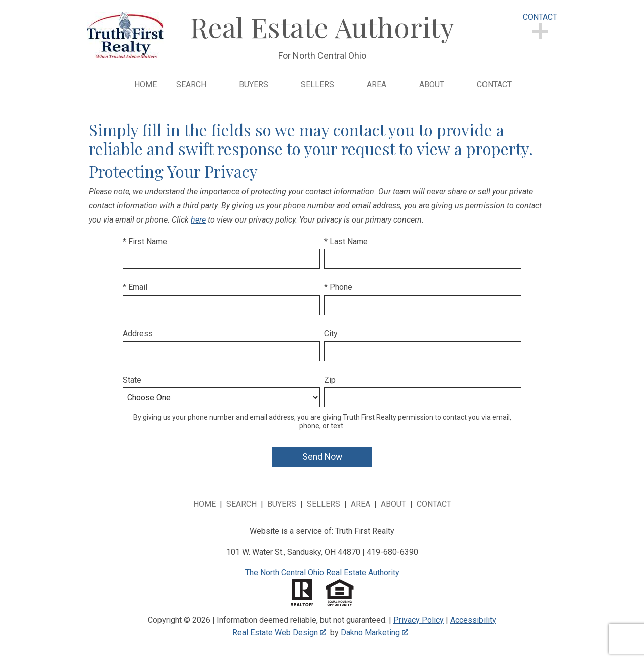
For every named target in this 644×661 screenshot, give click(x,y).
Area (360, 504)
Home (146, 85)
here (198, 220)
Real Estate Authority (322, 27)
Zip (330, 380)
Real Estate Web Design (279, 633)
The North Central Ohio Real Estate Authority (322, 573)
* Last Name (346, 241)
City (331, 334)
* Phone (338, 287)
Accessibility (473, 620)
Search (242, 504)
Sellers (324, 504)
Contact (494, 85)
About (393, 504)
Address (138, 334)
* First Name (145, 241)
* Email (135, 287)
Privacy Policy (419, 620)
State (132, 380)
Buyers (282, 504)
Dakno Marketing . (375, 633)
